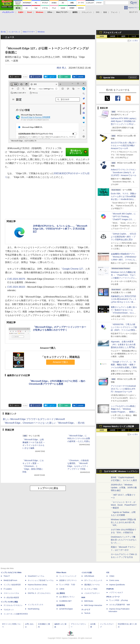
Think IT (7, 576)
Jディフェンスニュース (93, 580)
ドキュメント (87, 12)
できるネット (9, 610)
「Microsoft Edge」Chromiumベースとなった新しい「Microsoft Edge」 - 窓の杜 (44, 423)
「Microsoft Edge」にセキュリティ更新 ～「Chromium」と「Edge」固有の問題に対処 (33, 466)
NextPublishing (34, 609)
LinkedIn (81, 77)
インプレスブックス (36, 605)
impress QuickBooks (117, 585)
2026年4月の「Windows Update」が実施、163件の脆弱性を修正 (124, 488)
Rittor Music (61, 573)
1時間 (102, 36)
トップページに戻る (48, 488)
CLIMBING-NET (65, 601)
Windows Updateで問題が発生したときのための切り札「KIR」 (123, 522)
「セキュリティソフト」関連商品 (60, 357)
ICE (108, 573)
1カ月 (134, 36)
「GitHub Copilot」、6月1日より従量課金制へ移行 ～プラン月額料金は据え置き (123, 237)
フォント (114, 12)
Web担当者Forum (10, 580)
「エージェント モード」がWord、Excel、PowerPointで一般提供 (124, 505)
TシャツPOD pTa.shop (119, 600)
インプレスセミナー (36, 589)
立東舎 (62, 589)
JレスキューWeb (91, 589)
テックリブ (86, 610)
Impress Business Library (37, 585)
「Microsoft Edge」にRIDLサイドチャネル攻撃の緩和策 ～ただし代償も (79, 438)
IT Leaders (8, 589)
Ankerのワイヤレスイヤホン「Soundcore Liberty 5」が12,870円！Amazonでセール (124, 172)
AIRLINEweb (89, 576)
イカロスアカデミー (92, 593)
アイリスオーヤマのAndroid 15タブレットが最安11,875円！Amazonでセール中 (123, 389)
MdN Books (89, 601)
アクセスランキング (112, 33)
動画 (105, 12)
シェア (38, 77)
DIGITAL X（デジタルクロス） (40, 593)
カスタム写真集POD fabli (120, 605)
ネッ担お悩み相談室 (11, 598)
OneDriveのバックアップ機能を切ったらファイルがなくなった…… (124, 540)
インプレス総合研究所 (12, 585)
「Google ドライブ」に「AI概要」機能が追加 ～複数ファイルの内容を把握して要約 (124, 365)
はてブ (52, 77)
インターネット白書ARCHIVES (16, 614)
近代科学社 (61, 605)
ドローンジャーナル (11, 593)
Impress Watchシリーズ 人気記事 (119, 426)
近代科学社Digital (66, 609)
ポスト (17, 77)
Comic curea (114, 580)
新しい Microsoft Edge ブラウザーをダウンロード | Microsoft (34, 419)
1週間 (123, 36)
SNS (98, 12)
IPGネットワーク (113, 597)
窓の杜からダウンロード (78, 152)
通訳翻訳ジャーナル (92, 585)
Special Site (109, 78)
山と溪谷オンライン (67, 597)
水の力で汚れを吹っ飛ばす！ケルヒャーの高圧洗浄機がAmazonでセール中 (124, 145)
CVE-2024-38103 (16, 287)
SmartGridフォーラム (36, 576)
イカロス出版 (87, 573)
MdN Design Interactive (93, 605)
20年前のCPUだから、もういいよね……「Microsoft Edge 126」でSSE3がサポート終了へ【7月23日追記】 (60, 229)
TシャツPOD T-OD (67, 585)
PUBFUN (110, 589)
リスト (25, 77)
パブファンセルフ (116, 593)
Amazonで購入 (60, 362)
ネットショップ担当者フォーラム (41, 580)
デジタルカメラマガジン (13, 605)
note (66, 77)
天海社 (112, 576)
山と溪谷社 (61, 593)
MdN (83, 598)
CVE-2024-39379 (16, 279)
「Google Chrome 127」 (73, 269)
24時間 (112, 36)
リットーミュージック (68, 576)
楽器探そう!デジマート (68, 580)
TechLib (87, 613)
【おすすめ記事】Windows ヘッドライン (120, 471)
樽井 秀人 (62, 68)
